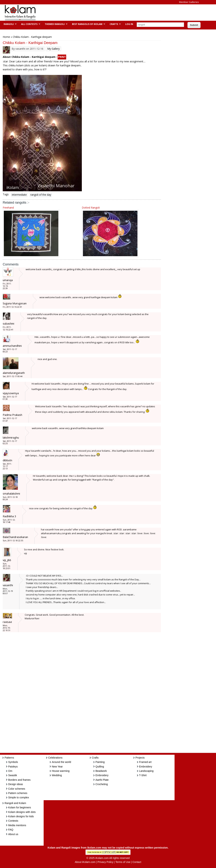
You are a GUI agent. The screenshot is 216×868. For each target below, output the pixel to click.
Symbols (13, 762)
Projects (140, 758)
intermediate (19, 195)
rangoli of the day (41, 195)
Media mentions (17, 825)
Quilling (100, 767)
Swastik (13, 775)
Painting (100, 762)
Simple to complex (19, 797)
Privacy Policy (105, 862)
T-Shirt (143, 775)
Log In (129, 24)
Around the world (61, 762)
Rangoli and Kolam (15, 803)
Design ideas (16, 784)
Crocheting (102, 784)
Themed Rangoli (54, 24)
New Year (57, 767)
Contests (13, 821)
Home (6, 37)
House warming (61, 771)
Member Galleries (189, 2)
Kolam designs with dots (22, 812)
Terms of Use (123, 862)
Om (10, 771)
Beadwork (101, 771)
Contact (137, 862)
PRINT (62, 57)
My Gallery (53, 49)
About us (13, 834)
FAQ (11, 830)
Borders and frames (19, 780)
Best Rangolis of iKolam (87, 24)
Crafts (113, 24)
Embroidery (102, 775)
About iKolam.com (85, 862)
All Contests (29, 24)
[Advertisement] (106, 13)
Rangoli (8, 24)
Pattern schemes (18, 793)
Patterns (9, 758)
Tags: (6, 194)
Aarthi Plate (102, 780)
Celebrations (55, 758)
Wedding (57, 775)
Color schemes (17, 789)
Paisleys (13, 767)
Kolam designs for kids (21, 816)
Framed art (145, 762)
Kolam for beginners (20, 807)
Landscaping (146, 771)
